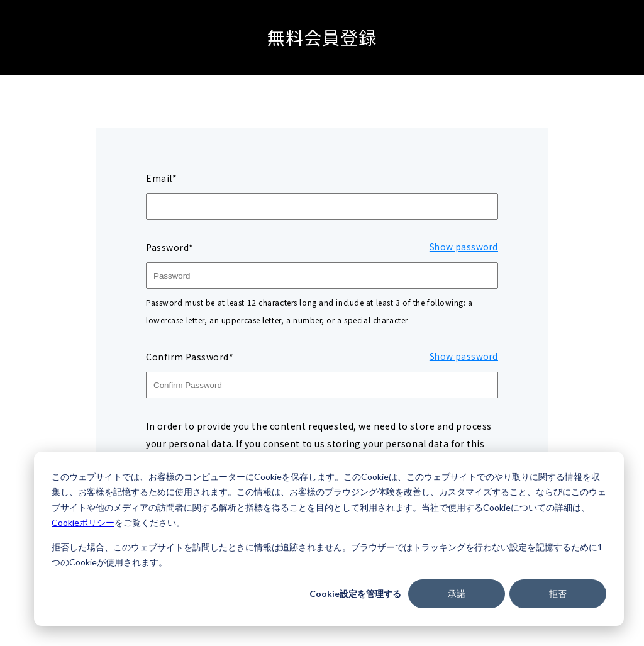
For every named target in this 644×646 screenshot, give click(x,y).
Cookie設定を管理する (355, 593)
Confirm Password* (190, 357)
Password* (170, 247)
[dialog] (329, 539)
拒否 (558, 593)
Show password (463, 247)
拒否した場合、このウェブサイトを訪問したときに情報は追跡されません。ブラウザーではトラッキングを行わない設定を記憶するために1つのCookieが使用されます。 (327, 555)
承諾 (457, 593)
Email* (161, 178)
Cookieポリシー (83, 522)
